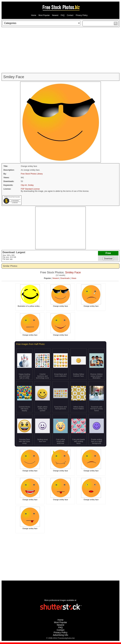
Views (74, 278)
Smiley (31, 185)
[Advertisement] (60, 50)
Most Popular (44, 15)
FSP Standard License (30, 189)
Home (34, 15)
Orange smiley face (61, 306)
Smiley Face (73, 272)
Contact (70, 15)
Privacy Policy (82, 15)
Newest (55, 15)
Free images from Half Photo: (31, 344)
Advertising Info (61, 635)
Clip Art (24, 185)
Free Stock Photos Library (32, 174)
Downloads (65, 278)
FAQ (63, 15)
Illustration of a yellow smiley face (30, 306)
